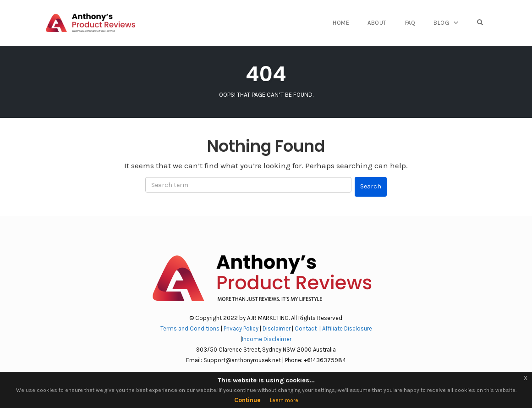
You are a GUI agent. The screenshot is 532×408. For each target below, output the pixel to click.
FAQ (410, 23)
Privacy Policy (241, 328)
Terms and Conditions (190, 328)
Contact (306, 328)
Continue (247, 400)
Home (341, 23)
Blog (441, 23)
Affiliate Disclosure (347, 328)
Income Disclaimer (267, 339)
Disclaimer (277, 328)
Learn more (284, 400)
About (377, 23)
